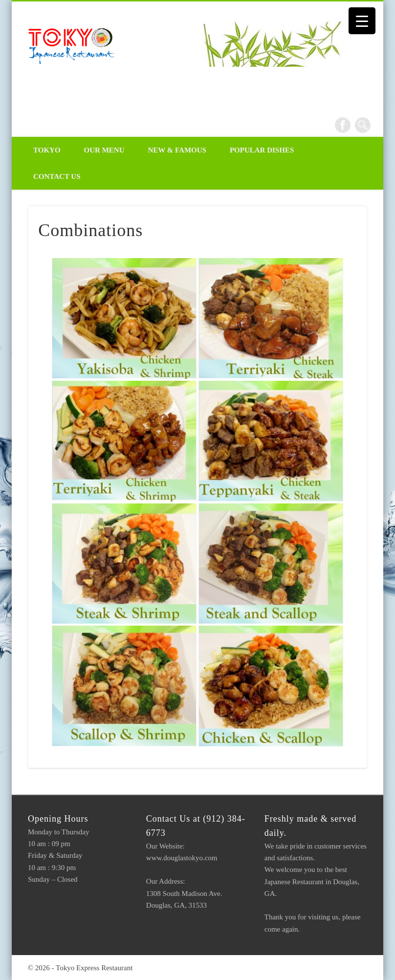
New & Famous (177, 150)
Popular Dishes (262, 150)
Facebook (343, 125)
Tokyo (47, 150)
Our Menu (104, 150)
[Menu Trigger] (362, 21)
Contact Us (57, 176)
